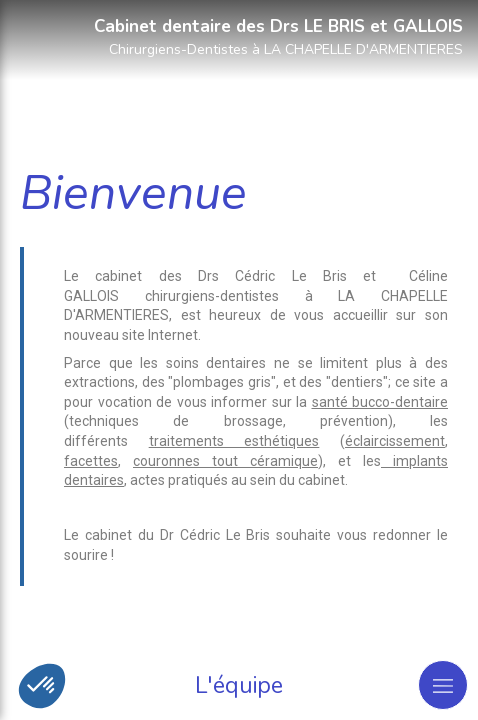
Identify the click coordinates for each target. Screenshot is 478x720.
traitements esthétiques (234, 441)
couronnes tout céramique (225, 461)
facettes (91, 461)
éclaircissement (395, 441)
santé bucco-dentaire (380, 402)
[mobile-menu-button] (443, 685)
